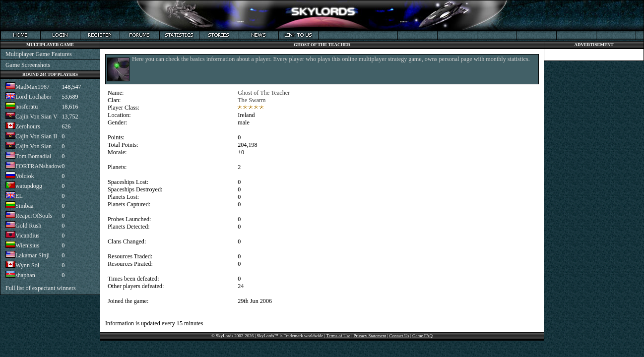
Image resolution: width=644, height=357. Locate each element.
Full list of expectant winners (41, 288)
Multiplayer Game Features (39, 54)
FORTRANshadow (38, 166)
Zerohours (28, 126)
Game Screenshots (28, 65)
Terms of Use (338, 336)
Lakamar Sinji (32, 255)
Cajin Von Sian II (36, 136)
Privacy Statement (370, 336)
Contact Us (399, 336)
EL (19, 196)
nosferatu (27, 107)
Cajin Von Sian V (36, 117)
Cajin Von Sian (33, 146)
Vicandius (28, 236)
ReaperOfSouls (34, 216)
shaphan (25, 275)
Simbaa (24, 206)
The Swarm (252, 100)
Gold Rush (28, 226)
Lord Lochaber (33, 97)
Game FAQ (422, 336)
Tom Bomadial (33, 156)
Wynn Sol (27, 265)
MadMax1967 (32, 87)
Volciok (25, 176)
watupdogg (29, 186)
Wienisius (27, 245)
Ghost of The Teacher (264, 93)
